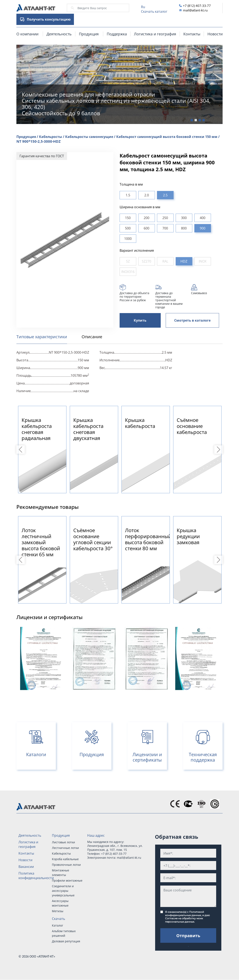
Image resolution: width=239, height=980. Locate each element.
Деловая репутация (66, 941)
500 (128, 228)
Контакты (192, 34)
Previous (21, 450)
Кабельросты (61, 853)
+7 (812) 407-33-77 (197, 6)
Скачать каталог (154, 11)
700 (165, 228)
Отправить (188, 936)
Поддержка (117, 34)
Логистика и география (155, 34)
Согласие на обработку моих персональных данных (184, 920)
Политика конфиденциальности (36, 876)
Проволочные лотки (66, 865)
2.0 (147, 195)
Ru (143, 7)
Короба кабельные (65, 859)
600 (146, 228)
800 (184, 228)
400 (203, 218)
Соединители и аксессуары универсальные (63, 891)
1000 (128, 239)
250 (165, 218)
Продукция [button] (89, 34)
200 (146, 218)
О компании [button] (27, 34)
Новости (215, 34)
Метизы (58, 911)
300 (184, 218)
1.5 (128, 195)
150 (128, 218)
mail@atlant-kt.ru (195, 10)
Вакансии (26, 867)
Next (219, 450)
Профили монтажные (67, 880)
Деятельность (59, 34)
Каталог (58, 925)
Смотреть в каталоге (192, 320)
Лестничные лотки (65, 848)
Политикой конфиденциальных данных (184, 914)
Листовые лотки (63, 842)
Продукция (61, 835)
